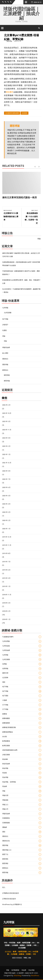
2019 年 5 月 (6, 578)
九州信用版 (22, 641)
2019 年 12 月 (7, 537)
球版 (4, 336)
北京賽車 (24, 113)
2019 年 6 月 (6, 570)
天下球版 (22, 709)
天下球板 (22, 705)
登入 (4, 887)
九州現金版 (22, 646)
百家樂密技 (22, 818)
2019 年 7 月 (6, 562)
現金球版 (22, 777)
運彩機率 (10, 92)
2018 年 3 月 (6, 603)
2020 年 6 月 (6, 487)
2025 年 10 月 (7, 413)
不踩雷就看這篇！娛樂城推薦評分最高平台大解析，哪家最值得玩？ (21, 273)
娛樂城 (22, 714)
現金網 (22, 786)
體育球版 (7, 381)
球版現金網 (6, 347)
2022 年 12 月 (7, 463)
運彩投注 (5, 359)
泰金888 (22, 759)
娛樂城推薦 (22, 723)
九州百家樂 (8, 313)
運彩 (22, 832)
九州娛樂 (15, 945)
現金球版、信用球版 (22, 782)
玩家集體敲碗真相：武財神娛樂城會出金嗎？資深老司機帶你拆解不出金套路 (21, 264)
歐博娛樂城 (22, 741)
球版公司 (22, 809)
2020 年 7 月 (6, 479)
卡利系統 (12, 943)
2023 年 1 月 (6, 454)
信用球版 (22, 669)
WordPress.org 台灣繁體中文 (12, 904)
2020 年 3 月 (6, 512)
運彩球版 (9, 41)
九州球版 (5, 308)
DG (33, 943)
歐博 (19, 943)
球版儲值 (22, 800)
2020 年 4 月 (6, 504)
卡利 (5, 943)
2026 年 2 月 (6, 405)
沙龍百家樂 (22, 755)
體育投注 (5, 370)
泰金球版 (22, 768)
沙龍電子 (5, 325)
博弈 (22, 682)
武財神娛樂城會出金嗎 (22, 750)
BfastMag (17, 975)
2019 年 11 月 (7, 545)
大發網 (22, 700)
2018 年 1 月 (6, 619)
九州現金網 (22, 650)
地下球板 (22, 687)
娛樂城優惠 (22, 718)
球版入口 (22, 805)
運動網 (22, 827)
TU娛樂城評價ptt (22, 637)
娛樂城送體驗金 (22, 732)
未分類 (22, 737)
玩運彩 (5, 330)
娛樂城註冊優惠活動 (22, 727)
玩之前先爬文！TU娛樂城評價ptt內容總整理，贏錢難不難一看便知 (21, 291)
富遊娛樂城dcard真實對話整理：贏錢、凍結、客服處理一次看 (22, 282)
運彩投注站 (22, 841)
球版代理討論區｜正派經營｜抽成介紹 (22, 14)
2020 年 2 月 (6, 520)
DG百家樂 (22, 948)
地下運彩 (22, 696)
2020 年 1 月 (6, 529)
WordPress (35, 975)
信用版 (22, 664)
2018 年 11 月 (7, 595)
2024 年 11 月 (7, 430)
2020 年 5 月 (6, 496)
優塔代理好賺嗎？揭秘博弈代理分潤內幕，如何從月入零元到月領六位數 (21, 255)
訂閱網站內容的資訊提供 (11, 893)
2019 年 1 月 (6, 586)
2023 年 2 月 (6, 446)
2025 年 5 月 (6, 421)
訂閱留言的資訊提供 (9, 899)
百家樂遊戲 (22, 823)
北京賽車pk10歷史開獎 (12, 113)
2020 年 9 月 (6, 471)
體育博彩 (7, 375)
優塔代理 (22, 673)
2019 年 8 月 (6, 553)
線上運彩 (5, 353)
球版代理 (22, 796)
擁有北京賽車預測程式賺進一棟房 (20, 197)
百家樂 (29, 945)
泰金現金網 (22, 764)
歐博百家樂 (22, 746)
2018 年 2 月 (6, 611)
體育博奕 (22, 859)
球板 (5, 341)
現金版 (22, 773)
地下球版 (5, 319)
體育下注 (22, 855)
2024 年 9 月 (6, 438)
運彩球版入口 (22, 850)
